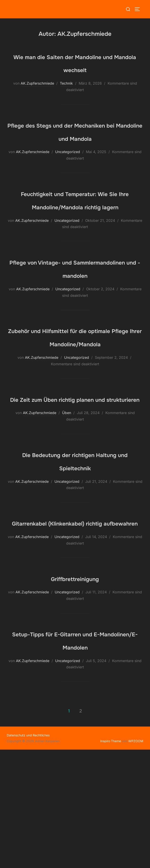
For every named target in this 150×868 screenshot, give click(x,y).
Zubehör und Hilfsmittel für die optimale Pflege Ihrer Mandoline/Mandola (75, 409)
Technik (66, 96)
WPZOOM (136, 859)
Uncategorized (68, 178)
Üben (67, 505)
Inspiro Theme (111, 859)
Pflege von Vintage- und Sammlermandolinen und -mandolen (75, 327)
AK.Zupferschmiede (37, 96)
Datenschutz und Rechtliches (28, 854)
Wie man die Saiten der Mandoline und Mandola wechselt (75, 69)
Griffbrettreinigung (75, 683)
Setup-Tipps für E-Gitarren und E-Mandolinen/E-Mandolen (75, 752)
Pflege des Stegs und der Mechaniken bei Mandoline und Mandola (75, 151)
